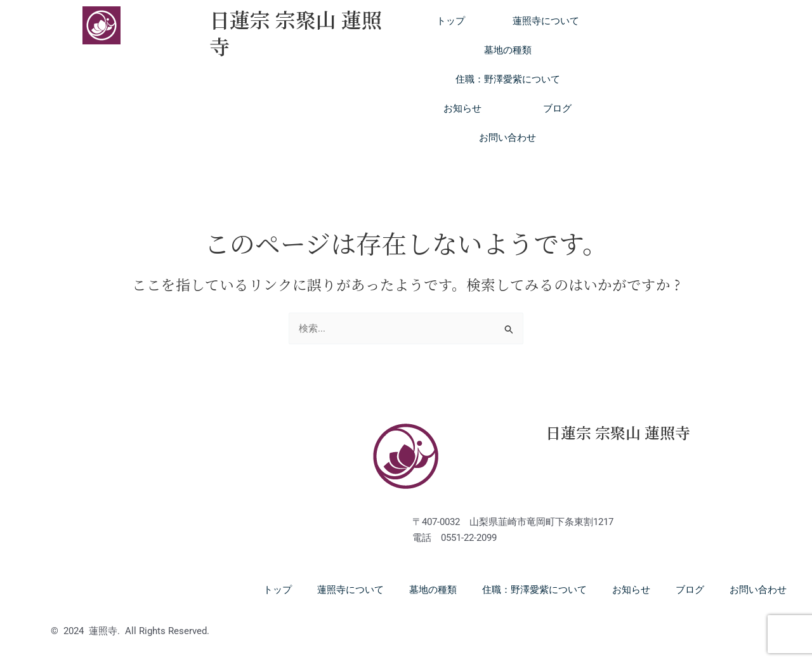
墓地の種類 (508, 50)
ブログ (557, 108)
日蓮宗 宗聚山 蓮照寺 (296, 32)
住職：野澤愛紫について (508, 79)
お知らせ (462, 108)
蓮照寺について (546, 21)
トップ (451, 21)
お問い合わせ (507, 138)
